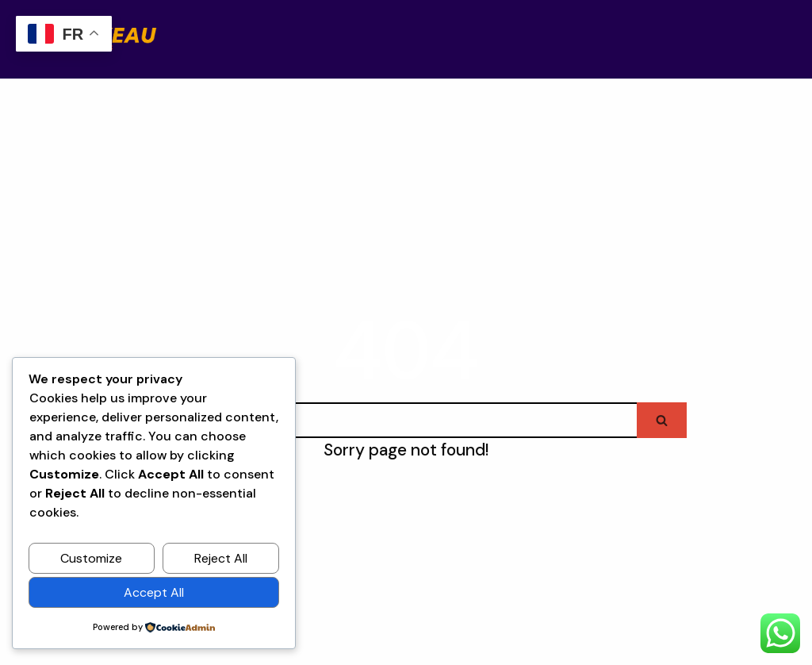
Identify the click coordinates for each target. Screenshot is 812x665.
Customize (91, 558)
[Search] (381, 420)
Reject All (221, 558)
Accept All (154, 592)
